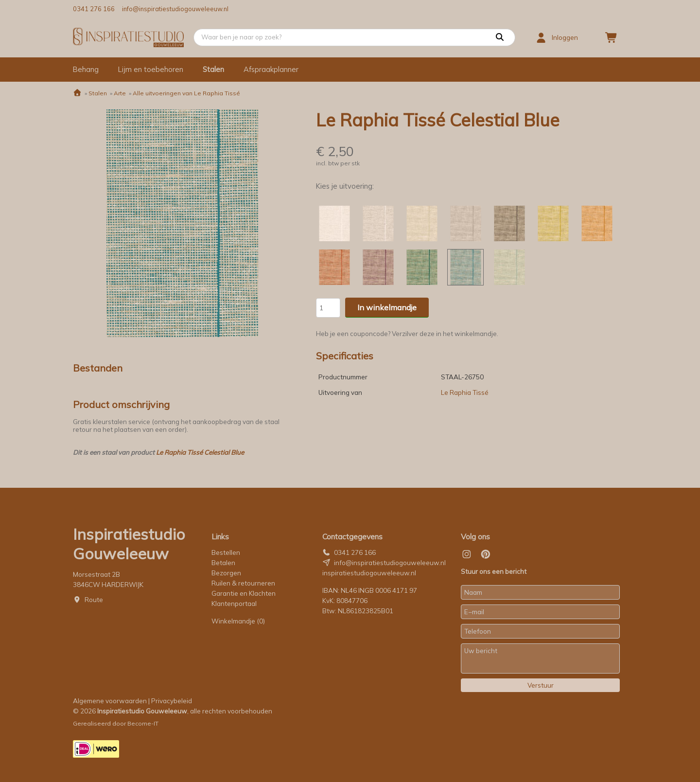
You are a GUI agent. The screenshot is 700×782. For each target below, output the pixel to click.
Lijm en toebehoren (151, 69)
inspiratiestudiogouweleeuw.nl (369, 573)
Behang (86, 69)
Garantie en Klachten (244, 593)
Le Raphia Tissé (465, 392)
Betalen (223, 563)
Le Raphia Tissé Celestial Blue (200, 452)
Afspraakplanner (271, 69)
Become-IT (143, 723)
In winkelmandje (387, 307)
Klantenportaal (234, 604)
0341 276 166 (94, 9)
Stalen (213, 69)
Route (94, 600)
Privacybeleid (172, 701)
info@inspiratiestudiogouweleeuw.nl (175, 9)
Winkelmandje (238, 621)
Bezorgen (226, 573)
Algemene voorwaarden (110, 701)
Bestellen (226, 552)
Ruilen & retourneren (243, 583)
